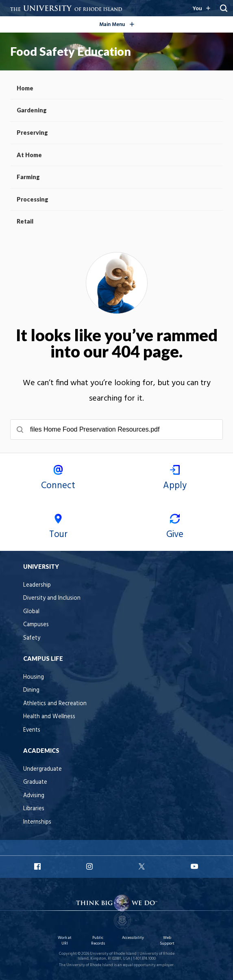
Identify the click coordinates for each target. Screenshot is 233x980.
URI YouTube (195, 866)
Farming (28, 177)
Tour (58, 528)
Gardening (32, 110)
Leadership (37, 585)
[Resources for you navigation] (201, 8)
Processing (33, 199)
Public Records (98, 941)
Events (32, 730)
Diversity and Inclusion (52, 598)
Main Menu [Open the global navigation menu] (130, 23)
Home (25, 88)
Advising (34, 796)
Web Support (167, 941)
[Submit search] (20, 430)
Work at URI (65, 941)
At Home (29, 155)
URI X (143, 866)
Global (31, 612)
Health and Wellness (49, 717)
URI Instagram (90, 866)
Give (175, 528)
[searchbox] (116, 430)
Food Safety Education (71, 51)
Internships (37, 822)
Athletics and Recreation (55, 704)
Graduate (35, 782)
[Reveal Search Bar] (224, 8)
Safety (32, 638)
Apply (175, 479)
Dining (31, 690)
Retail (25, 221)
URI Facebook (38, 866)
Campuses (36, 625)
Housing (34, 677)
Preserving (32, 133)
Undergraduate (42, 769)
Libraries (34, 809)
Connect (58, 479)
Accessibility (133, 938)
